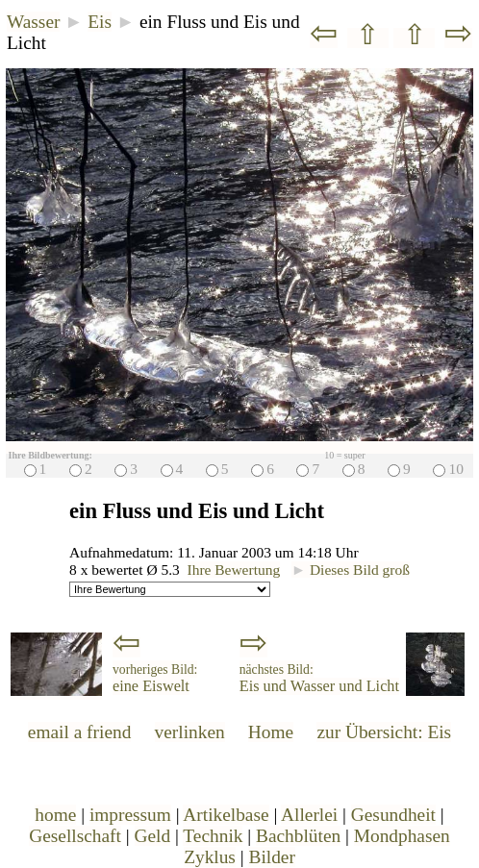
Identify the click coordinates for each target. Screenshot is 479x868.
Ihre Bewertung (234, 570)
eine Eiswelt (155, 679)
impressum (130, 815)
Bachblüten (298, 836)
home (55, 815)
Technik (213, 836)
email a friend (80, 732)
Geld (153, 836)
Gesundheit (393, 815)
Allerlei (309, 815)
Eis (100, 22)
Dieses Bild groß (351, 570)
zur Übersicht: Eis (384, 732)
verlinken (190, 732)
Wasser (33, 22)
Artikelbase (226, 815)
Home (271, 732)
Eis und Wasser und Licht (319, 679)
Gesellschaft (75, 836)
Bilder (271, 857)
